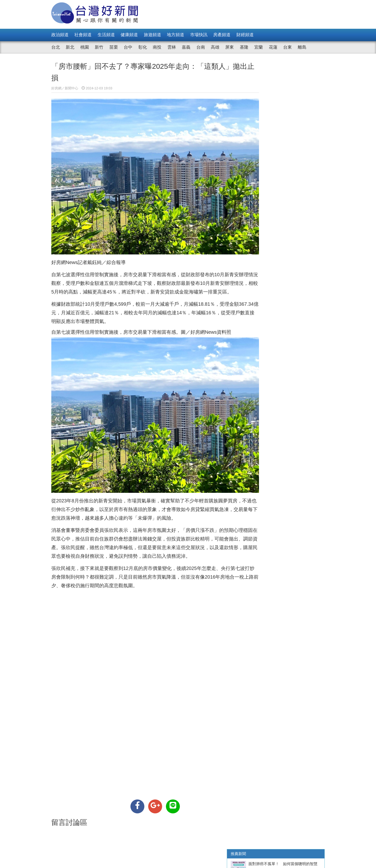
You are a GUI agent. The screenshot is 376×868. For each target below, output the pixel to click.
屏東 (229, 47)
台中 (128, 47)
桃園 (85, 47)
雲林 (172, 47)
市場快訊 (199, 35)
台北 (56, 47)
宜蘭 (258, 47)
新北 (70, 47)
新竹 (99, 47)
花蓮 (273, 47)
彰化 (143, 47)
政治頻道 (60, 35)
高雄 (215, 47)
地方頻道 (176, 35)
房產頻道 (222, 35)
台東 (288, 47)
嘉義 (186, 47)
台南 (201, 47)
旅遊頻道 (153, 35)
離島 (302, 47)
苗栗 (114, 47)
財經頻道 (245, 35)
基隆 (244, 47)
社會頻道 (83, 35)
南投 (157, 47)
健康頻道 (129, 35)
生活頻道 (106, 35)
